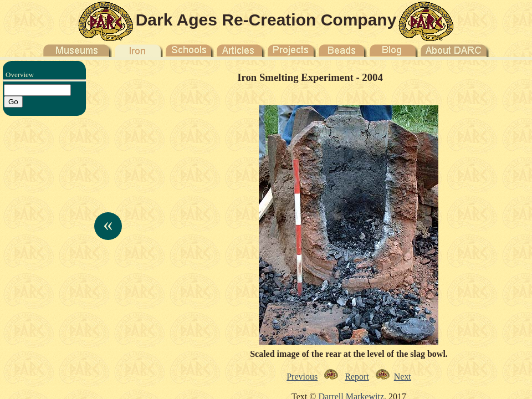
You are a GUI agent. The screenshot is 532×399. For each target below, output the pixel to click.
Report (357, 377)
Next (403, 377)
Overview (20, 75)
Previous (302, 377)
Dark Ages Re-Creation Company (266, 20)
